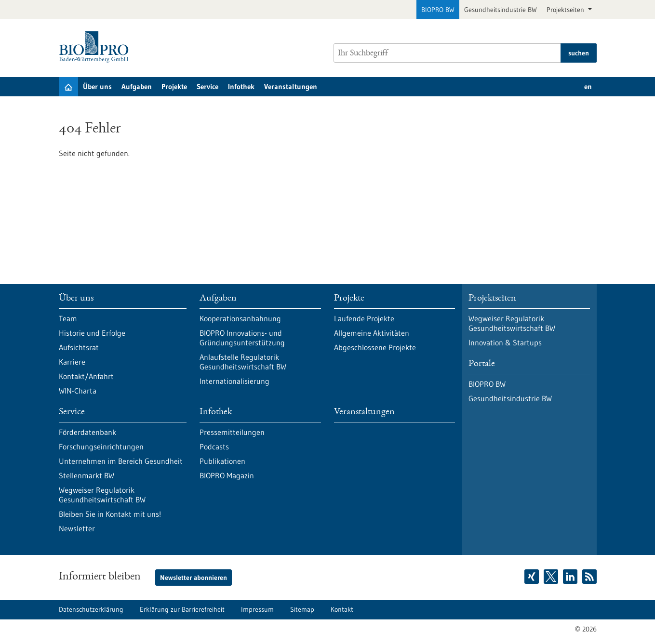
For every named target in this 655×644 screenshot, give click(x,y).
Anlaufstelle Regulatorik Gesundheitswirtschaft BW (243, 362)
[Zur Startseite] (96, 47)
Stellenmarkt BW (87, 475)
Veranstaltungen (291, 86)
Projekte (174, 86)
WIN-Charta (78, 391)
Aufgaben (137, 86)
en (588, 86)
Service (207, 86)
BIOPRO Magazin (227, 475)
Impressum (257, 609)
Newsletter (77, 528)
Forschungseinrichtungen (101, 447)
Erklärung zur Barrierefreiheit (182, 609)
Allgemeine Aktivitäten (372, 333)
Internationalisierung (234, 381)
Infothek (241, 86)
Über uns (97, 86)
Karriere (72, 362)
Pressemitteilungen (232, 432)
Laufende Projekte (364, 318)
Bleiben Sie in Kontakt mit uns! (110, 514)
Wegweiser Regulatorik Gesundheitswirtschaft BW (102, 495)
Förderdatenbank (87, 432)
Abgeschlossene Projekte (375, 347)
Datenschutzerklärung (91, 609)
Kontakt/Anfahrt (86, 376)
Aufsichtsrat (79, 347)
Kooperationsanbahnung (240, 318)
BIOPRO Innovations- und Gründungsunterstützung (242, 338)
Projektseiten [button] (566, 10)
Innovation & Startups (505, 342)
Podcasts (214, 447)
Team (68, 318)
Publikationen (222, 461)
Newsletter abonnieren (194, 578)
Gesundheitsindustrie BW (501, 10)
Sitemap (302, 609)
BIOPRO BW (438, 10)
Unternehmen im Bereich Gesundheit (121, 461)
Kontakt (342, 609)
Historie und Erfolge (92, 333)
